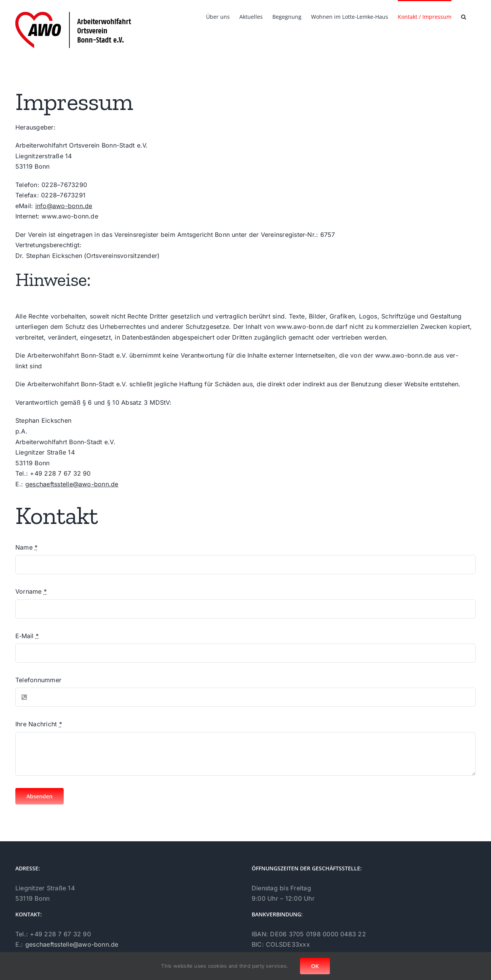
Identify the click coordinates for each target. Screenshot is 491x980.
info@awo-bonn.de (64, 206)
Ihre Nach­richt (39, 724)
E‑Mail (27, 636)
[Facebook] (18, 947)
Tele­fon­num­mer (38, 680)
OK (315, 966)
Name (26, 547)
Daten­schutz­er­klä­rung (284, 932)
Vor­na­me (31, 591)
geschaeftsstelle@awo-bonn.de (72, 484)
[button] (464, 16)
